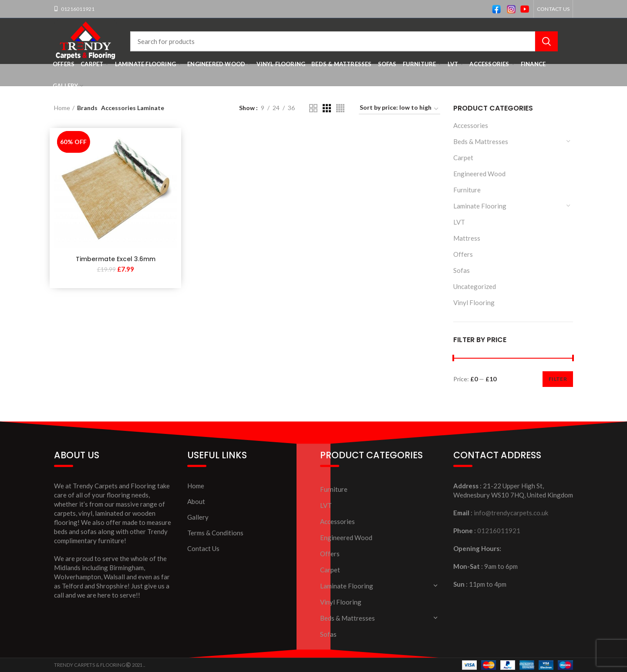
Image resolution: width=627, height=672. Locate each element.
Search (546, 41)
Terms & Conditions (215, 533)
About (196, 501)
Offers (463, 254)
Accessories (471, 125)
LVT (459, 222)
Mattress (467, 238)
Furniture (467, 190)
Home (62, 108)
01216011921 (77, 9)
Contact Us (203, 548)
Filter (558, 379)
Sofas (462, 270)
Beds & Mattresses (481, 141)
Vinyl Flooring (474, 302)
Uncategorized (475, 286)
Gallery (198, 517)
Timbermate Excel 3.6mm (116, 259)
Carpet (463, 158)
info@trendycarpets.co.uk (511, 513)
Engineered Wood (479, 174)
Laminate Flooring (480, 206)
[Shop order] (399, 109)
